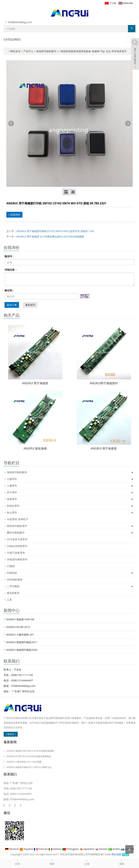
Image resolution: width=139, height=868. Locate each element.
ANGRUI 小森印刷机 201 (20, 635)
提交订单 (12, 305)
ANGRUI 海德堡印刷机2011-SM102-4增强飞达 (29, 767)
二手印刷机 (13, 586)
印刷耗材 (12, 573)
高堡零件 (12, 499)
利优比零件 (13, 506)
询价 (52, 862)
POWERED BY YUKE (100, 854)
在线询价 (14, 215)
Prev (11, 124)
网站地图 (116, 854)
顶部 (122, 862)
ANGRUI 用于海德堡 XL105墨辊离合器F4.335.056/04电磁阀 (50, 237)
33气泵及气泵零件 (17, 539)
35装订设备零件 (16, 553)
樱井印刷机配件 (16, 533)
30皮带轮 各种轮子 (18, 519)
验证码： (10, 290)
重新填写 (30, 305)
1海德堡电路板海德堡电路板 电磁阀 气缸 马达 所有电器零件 (93, 51)
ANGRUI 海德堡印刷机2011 (22, 642)
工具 (9, 600)
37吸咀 (11, 566)
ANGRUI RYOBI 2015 (18, 627)
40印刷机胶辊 (15, 579)
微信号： (10, 256)
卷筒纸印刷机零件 (17, 526)
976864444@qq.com (20, 22)
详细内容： (11, 270)
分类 (87, 862)
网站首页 (15, 51)
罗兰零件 (12, 492)
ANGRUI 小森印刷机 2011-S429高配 (24, 762)
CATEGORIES (12, 39)
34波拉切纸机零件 (17, 546)
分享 (17, 862)
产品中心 (29, 51)
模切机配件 (13, 593)
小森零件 (12, 479)
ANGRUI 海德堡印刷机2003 (22, 650)
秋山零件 (12, 512)
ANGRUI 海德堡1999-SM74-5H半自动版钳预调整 (30, 751)
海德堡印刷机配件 (46, 51)
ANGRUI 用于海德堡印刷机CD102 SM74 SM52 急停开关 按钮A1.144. (55, 231)
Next (128, 124)
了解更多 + (11, 734)
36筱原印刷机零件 (17, 559)
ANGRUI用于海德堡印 (104, 383)
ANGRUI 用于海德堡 (35, 383)
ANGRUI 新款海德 (35, 448)
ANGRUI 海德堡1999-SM (20, 619)
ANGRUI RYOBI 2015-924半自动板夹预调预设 (29, 756)
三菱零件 (12, 486)
